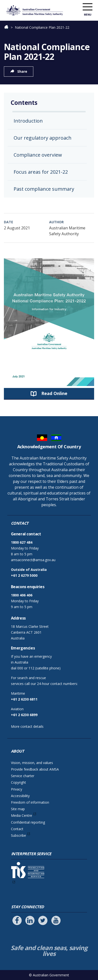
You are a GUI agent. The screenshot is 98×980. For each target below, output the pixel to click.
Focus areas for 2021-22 (41, 172)
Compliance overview (38, 155)
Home (9, 27)
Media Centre (22, 815)
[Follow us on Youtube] (56, 920)
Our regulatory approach (43, 138)
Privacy (17, 789)
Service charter (23, 776)
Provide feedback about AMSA (35, 769)
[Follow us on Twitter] (43, 920)
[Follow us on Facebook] (17, 920)
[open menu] (88, 7)
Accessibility (20, 796)
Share (22, 71)
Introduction (28, 121)
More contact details (27, 726)
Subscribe (18, 835)
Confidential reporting (28, 822)
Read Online (54, 393)
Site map (18, 809)
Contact (17, 829)
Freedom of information (30, 802)
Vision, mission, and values (32, 763)
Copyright (18, 782)
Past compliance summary (44, 189)
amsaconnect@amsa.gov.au (33, 560)
